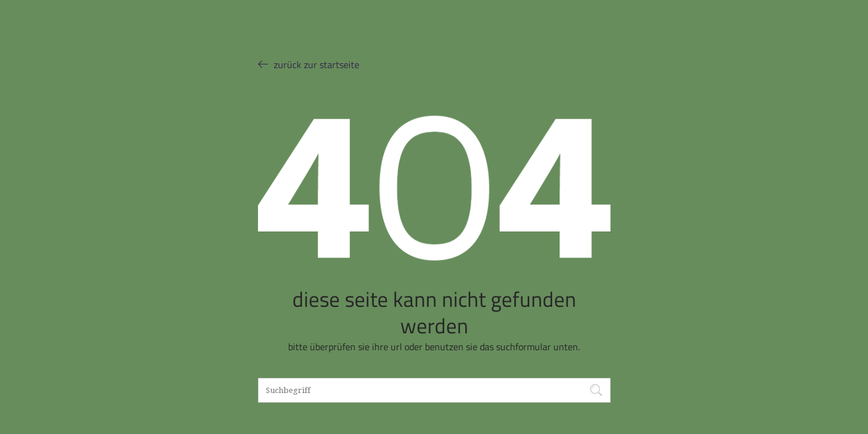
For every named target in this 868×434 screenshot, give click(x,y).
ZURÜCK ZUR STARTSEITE (309, 64)
